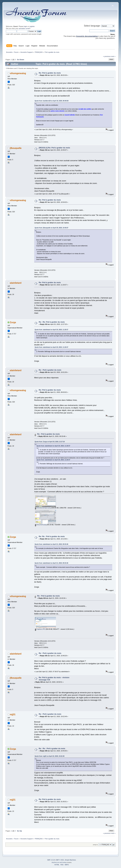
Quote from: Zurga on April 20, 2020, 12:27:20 (50, 442)
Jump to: (95, 845)
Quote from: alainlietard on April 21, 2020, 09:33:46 (51, 544)
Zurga (13, 322)
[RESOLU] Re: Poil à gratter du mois (54, 148)
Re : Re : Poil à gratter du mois (52, 748)
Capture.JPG (40, 629)
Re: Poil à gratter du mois (50, 73)
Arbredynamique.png (43, 508)
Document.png (41, 525)
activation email (24, 28)
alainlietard (16, 283)
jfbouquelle (16, 148)
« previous (107, 56)
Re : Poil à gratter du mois (50, 370)
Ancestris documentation (87, 36)
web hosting (63, 862)
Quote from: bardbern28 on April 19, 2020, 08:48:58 (51, 101)
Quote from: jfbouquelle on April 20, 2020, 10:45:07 (51, 228)
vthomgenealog (18, 73)
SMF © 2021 (60, 860)
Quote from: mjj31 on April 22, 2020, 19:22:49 (49, 756)
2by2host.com (55, 862)
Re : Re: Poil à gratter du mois (52, 322)
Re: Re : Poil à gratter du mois (52, 536)
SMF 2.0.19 (51, 860)
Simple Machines (70, 860)
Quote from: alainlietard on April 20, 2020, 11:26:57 (51, 330)
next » (113, 56)
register (32, 26)
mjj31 (13, 714)
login (26, 26)
